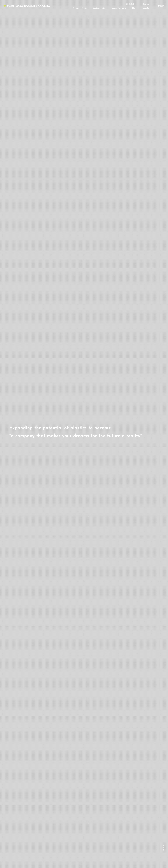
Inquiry (161, 6)
